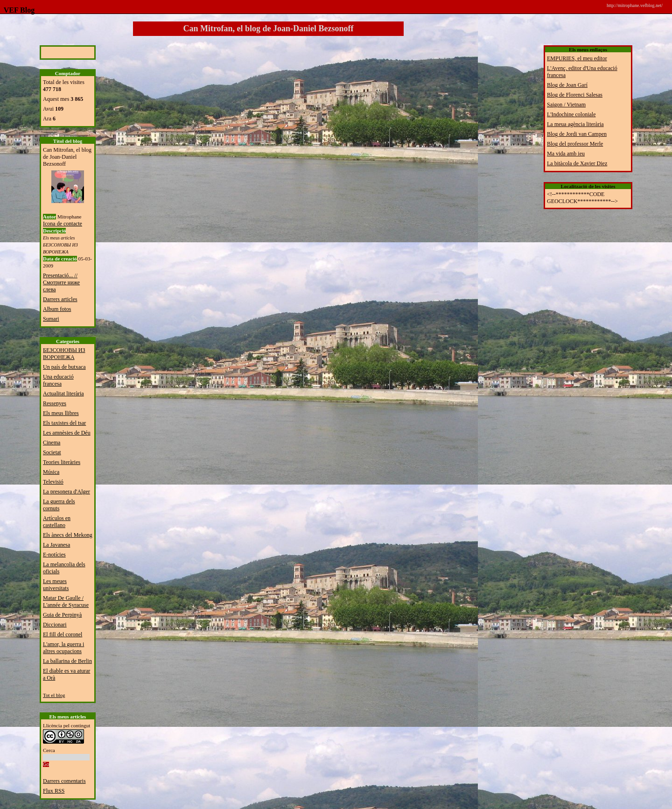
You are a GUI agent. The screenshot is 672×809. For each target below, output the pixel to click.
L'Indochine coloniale (571, 114)
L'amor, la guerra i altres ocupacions (63, 648)
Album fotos (57, 309)
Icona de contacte (63, 224)
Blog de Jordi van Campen (577, 134)
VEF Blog (17, 10)
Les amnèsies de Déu (67, 433)
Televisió (53, 482)
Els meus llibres (61, 413)
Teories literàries (62, 462)
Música (51, 472)
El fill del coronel (63, 634)
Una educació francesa (58, 380)
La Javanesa (56, 545)
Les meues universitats (56, 585)
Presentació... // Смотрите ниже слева (61, 282)
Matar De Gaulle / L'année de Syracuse (66, 601)
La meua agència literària (575, 124)
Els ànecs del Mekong (68, 535)
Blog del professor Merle (575, 144)
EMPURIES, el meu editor (577, 58)
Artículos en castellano (57, 522)
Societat (52, 452)
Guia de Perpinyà (62, 615)
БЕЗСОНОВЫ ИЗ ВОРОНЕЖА (64, 354)
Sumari (51, 319)
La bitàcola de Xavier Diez (577, 163)
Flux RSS (54, 791)
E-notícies (54, 555)
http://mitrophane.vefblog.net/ (635, 5)
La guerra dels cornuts (59, 505)
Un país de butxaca (64, 367)
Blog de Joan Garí (567, 85)
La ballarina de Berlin (67, 661)
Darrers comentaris (64, 781)
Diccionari (55, 625)
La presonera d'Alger (66, 492)
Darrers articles (60, 299)
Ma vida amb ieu (566, 154)
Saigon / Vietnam (566, 105)
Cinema (52, 443)
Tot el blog (54, 695)
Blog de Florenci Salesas (575, 95)
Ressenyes (55, 403)
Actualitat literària (63, 394)
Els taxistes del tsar (64, 423)
